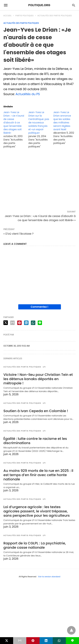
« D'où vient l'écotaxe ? (19, 234)
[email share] (12, 323)
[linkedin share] (26, 323)
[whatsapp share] (33, 323)
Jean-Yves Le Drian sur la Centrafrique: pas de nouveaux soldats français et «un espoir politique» (39, 123)
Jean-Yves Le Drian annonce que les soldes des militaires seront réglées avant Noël (62, 121)
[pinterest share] (19, 323)
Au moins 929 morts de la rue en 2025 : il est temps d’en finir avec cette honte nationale (38, 475)
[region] (39, 180)
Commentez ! (39, 307)
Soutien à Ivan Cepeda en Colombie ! (35, 411)
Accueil (8, 16)
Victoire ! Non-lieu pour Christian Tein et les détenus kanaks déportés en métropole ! (38, 379)
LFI (44, 367)
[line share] (40, 323)
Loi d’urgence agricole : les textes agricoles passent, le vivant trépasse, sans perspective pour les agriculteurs (36, 511)
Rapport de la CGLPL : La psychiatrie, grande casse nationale (34, 545)
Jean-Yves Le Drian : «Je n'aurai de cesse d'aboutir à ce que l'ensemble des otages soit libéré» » (40, 218)
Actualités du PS (28, 94)
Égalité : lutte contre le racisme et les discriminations (35, 441)
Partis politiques (25, 16)
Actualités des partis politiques (55, 16)
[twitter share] (6, 323)
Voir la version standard (49, 577)
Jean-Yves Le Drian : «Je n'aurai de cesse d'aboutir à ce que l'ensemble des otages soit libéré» (14, 123)
